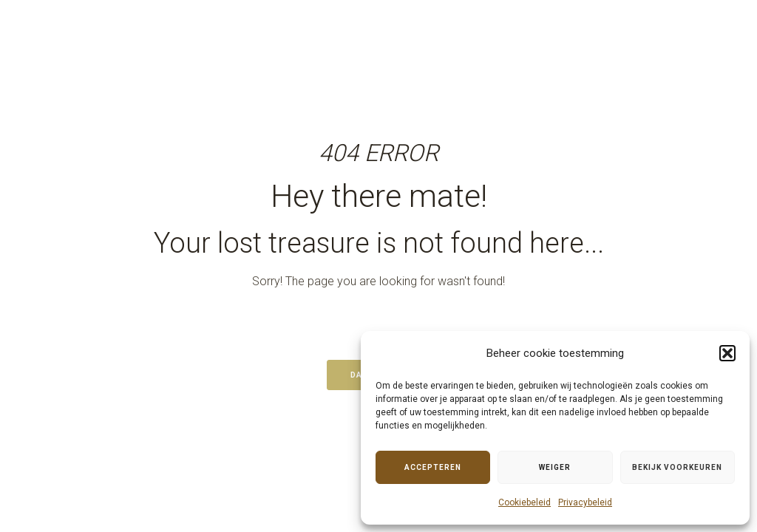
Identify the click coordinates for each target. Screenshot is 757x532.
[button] (727, 353)
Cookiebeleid (525, 502)
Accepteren (433, 467)
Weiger (555, 467)
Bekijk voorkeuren (677, 467)
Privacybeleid (585, 502)
